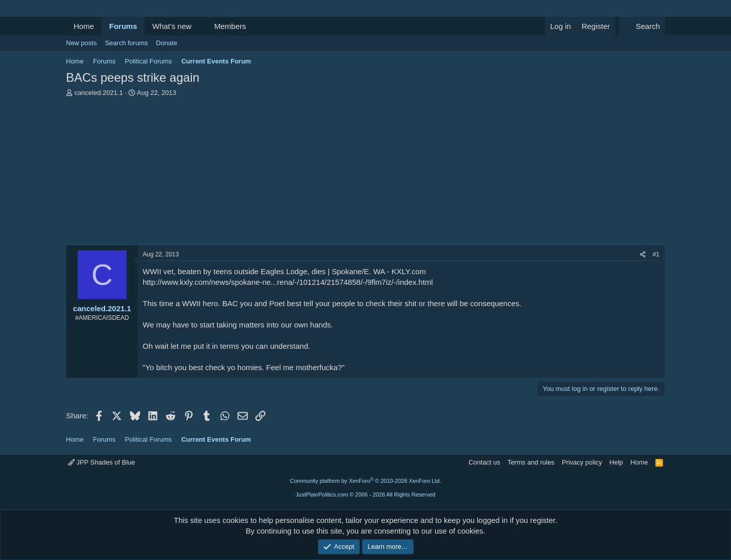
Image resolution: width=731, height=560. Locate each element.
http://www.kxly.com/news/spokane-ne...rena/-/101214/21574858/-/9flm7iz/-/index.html (288, 282)
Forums (123, 26)
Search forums (127, 43)
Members (230, 26)
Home (84, 26)
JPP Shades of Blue (102, 462)
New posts (81, 43)
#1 (656, 254)
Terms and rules (531, 462)
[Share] (643, 255)
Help (617, 462)
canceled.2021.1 (99, 93)
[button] (200, 26)
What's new (172, 26)
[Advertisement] (365, 174)
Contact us (484, 462)
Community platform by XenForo (365, 481)
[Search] (642, 26)
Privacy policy (582, 462)
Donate (167, 43)
